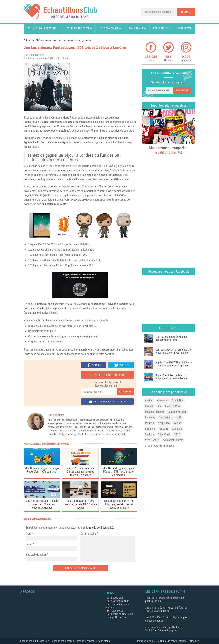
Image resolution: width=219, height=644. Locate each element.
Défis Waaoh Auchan (118, 601)
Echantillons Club (32, 40)
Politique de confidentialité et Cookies (178, 641)
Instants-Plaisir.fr (154, 412)
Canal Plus (178, 400)
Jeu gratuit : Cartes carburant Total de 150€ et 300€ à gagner (166, 609)
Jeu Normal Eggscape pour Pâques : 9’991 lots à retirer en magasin (119, 471)
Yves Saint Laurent (173, 440)
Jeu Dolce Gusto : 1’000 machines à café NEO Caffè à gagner (80, 504)
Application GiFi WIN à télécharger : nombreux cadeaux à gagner (174, 364)
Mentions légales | (146, 641)
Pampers (150, 429)
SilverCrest (164, 434)
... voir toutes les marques (159, 446)
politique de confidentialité (98, 528)
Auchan (149, 400)
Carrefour (162, 400)
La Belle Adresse (177, 412)
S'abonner (125, 392)
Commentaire (89, 533)
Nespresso (164, 423)
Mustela (150, 423)
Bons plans (136, 29)
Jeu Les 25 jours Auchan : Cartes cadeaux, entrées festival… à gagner (80, 471)
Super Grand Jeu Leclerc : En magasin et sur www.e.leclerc (171, 377)
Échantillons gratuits (42, 29)
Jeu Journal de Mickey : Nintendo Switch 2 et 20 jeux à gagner (164, 629)
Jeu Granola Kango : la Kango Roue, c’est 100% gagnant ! (42, 470)
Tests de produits (78, 29)
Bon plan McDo (115, 611)
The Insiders (166, 417)
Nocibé (177, 423)
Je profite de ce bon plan (107, 375)
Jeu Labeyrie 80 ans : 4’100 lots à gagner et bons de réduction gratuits (119, 504)
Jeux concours (109, 29)
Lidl (179, 417)
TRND (177, 434)
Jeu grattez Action (117, 617)
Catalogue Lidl (115, 598)
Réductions (160, 29)
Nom (29, 533)
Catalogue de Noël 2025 (120, 614)
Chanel (149, 406)
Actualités (184, 29)
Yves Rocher (152, 440)
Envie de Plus (173, 406)
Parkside (164, 429)
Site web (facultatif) (37, 555)
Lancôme (150, 417)
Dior (159, 406)
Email (29, 544)
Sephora (150, 434)
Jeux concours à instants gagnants (74, 40)
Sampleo (177, 429)
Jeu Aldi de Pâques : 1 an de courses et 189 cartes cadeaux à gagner (42, 504)
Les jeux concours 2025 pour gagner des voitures (171, 338)
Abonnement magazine (169, 150)
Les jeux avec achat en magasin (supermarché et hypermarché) (173, 351)
